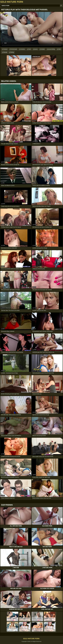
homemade (14, 49)
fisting (12, 52)
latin (60, 49)
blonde (5, 52)
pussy (36, 49)
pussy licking (52, 49)
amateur (23, 49)
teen (30, 49)
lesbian (43, 49)
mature (5, 49)
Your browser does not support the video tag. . (31, 29)
